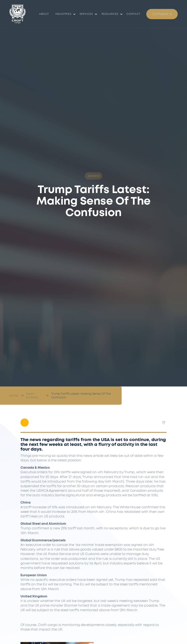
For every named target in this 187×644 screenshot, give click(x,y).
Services (86, 14)
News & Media (32, 396)
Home (14, 396)
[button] (64, 14)
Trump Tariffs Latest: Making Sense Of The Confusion (81, 396)
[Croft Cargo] (18, 14)
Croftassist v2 (162, 14)
